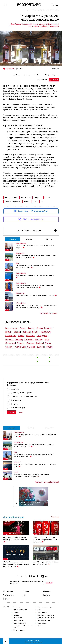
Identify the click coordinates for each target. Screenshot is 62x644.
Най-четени (30, 239)
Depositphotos (38, 642)
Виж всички (55, 517)
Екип (39, 610)
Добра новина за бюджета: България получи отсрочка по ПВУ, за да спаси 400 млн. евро (36, 306)
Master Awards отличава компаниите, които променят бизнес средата (16, 564)
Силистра (10, 343)
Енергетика (17, 462)
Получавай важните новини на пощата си (28, 582)
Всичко (6, 599)
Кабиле (47, 197)
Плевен (18, 339)
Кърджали (46, 332)
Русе (47, 339)
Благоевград (11, 328)
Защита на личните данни (46, 607)
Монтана (30, 336)
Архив (21, 412)
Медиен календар (19, 630)
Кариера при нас (18, 621)
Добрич (36, 332)
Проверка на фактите (20, 610)
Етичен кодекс (18, 618)
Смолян (30, 343)
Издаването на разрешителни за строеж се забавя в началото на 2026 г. (35, 266)
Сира (42, 202)
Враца (17, 332)
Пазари (16, 472)
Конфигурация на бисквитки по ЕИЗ (23, 627)
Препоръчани (48, 239)
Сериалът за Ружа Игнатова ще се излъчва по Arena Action (15, 540)
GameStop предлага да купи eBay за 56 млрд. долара (46, 563)
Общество (47, 591)
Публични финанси (21, 243)
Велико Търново (44, 328)
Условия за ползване (44, 621)
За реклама (17, 607)
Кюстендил (11, 336)
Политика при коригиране (46, 615)
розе (35, 202)
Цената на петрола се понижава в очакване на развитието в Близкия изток (32, 475)
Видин (8, 332)
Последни (13, 239)
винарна (37, 197)
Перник (9, 339)
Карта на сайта (42, 612)
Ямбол (49, 347)
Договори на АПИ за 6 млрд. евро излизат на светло (36, 295)
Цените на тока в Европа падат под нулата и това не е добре (35, 465)
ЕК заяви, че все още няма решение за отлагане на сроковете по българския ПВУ (34, 286)
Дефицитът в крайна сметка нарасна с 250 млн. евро (36, 276)
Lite (25, 595)
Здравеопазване (30, 500)
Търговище (19, 347)
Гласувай (12, 412)
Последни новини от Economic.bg (47, 482)
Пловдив (28, 339)
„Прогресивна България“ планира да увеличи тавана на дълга (35, 247)
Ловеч (21, 336)
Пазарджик (42, 336)
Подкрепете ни (42, 623)
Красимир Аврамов (12, 202)
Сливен (21, 343)
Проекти (46, 595)
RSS (44, 576)
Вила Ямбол (25, 197)
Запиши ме (49, 583)
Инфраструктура (20, 253)
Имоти (17, 263)
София (39, 343)
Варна (31, 328)
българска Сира (11, 197)
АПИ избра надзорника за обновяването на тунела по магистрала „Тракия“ (36, 257)
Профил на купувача (20, 623)
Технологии (8, 595)
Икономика (8, 591)
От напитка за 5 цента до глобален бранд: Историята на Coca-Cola (46, 540)
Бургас (23, 328)
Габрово (26, 332)
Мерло (26, 202)
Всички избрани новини (48, 313)
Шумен (40, 347)
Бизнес (26, 591)
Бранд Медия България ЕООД (47, 618)
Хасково (31, 347)
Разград (38, 339)
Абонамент (17, 612)
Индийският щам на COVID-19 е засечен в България (31, 504)
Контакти (16, 615)
